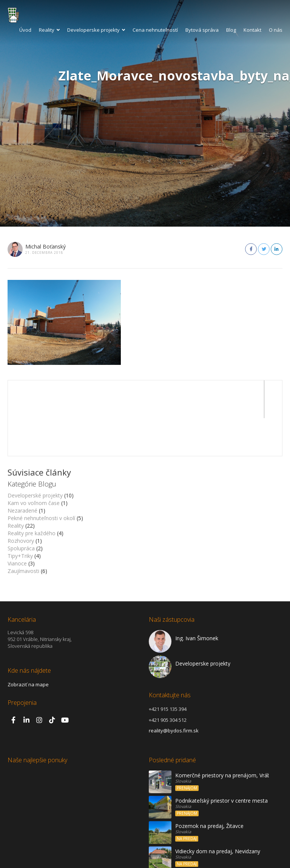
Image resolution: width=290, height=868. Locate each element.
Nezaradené (22, 473)
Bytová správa (202, 30)
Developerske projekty (96, 30)
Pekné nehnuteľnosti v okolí (41, 480)
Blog (231, 30)
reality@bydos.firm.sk (174, 693)
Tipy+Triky (20, 518)
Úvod (25, 30)
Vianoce (17, 526)
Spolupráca (21, 510)
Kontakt (252, 30)
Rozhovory (21, 503)
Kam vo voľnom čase (34, 465)
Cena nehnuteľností (155, 30)
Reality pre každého (32, 495)
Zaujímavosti (23, 533)
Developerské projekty (35, 458)
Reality (49, 30)
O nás (276, 30)
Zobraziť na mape (28, 647)
